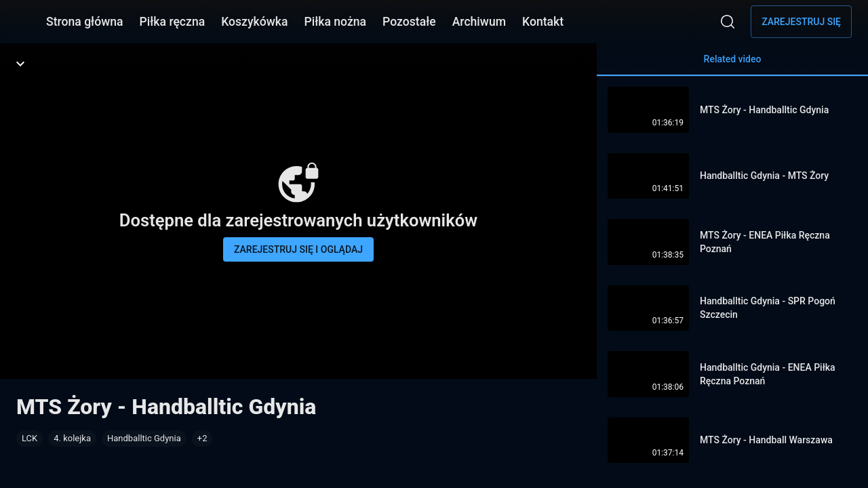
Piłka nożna (335, 22)
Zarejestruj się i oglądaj (298, 249)
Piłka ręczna (173, 22)
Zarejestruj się (801, 22)
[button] (202, 439)
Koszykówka (254, 22)
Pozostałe (409, 22)
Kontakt (543, 22)
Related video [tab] (732, 65)
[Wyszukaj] (728, 22)
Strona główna (85, 22)
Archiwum (479, 22)
